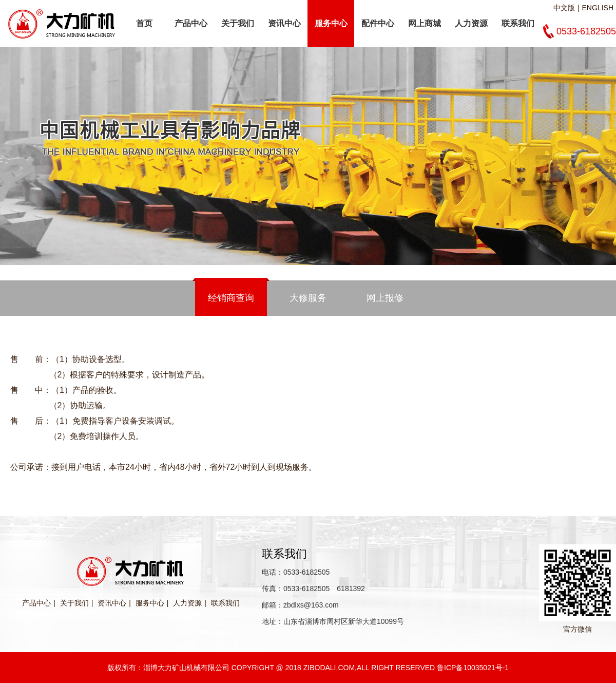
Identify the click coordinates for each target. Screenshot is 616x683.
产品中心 (191, 23)
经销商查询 (231, 298)
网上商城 (425, 23)
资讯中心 (284, 23)
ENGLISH (598, 8)
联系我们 (518, 23)
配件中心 (378, 23)
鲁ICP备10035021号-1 (473, 668)
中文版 (564, 8)
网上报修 (385, 298)
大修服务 (308, 298)
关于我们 (238, 23)
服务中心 (331, 23)
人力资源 (471, 23)
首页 (144, 23)
